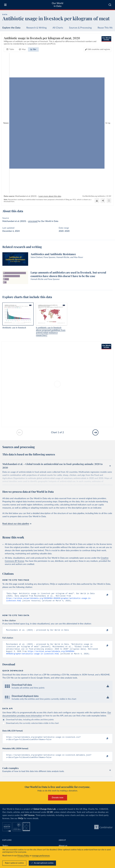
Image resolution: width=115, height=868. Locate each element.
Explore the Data (11, 28)
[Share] (103, 201)
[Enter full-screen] (109, 201)
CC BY (109, 196)
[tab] (10, 50)
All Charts (58, 28)
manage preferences (41, 856)
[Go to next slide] (95, 432)
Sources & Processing (80, 28)
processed (33, 221)
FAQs (21, 823)
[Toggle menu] (5, 5)
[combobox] (110, 5)
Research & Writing (36, 28)
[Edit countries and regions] (98, 50)
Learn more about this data (50, 196)
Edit (99, 49)
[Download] (97, 201)
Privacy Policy (23, 856)
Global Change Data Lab (45, 813)
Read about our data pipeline (17, 524)
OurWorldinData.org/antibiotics (94, 196)
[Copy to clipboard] (104, 595)
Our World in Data (57, 5)
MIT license (29, 819)
